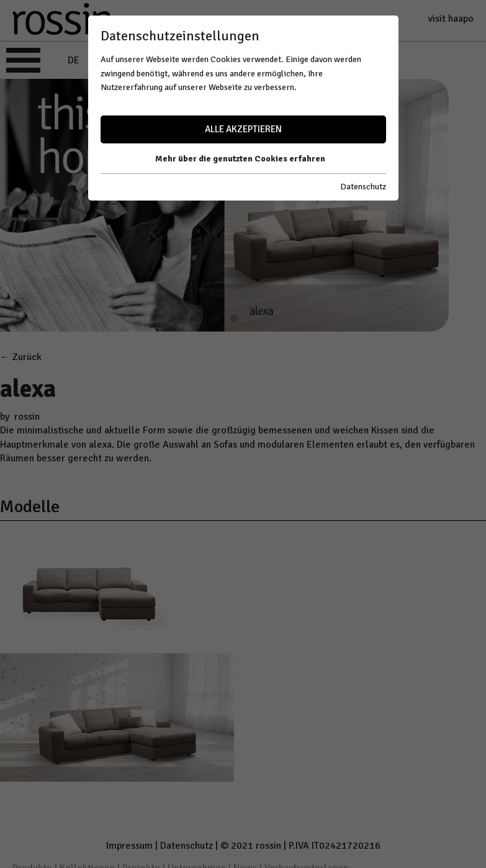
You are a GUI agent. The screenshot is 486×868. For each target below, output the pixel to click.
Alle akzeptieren (243, 129)
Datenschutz (363, 187)
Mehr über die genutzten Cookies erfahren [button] (240, 159)
